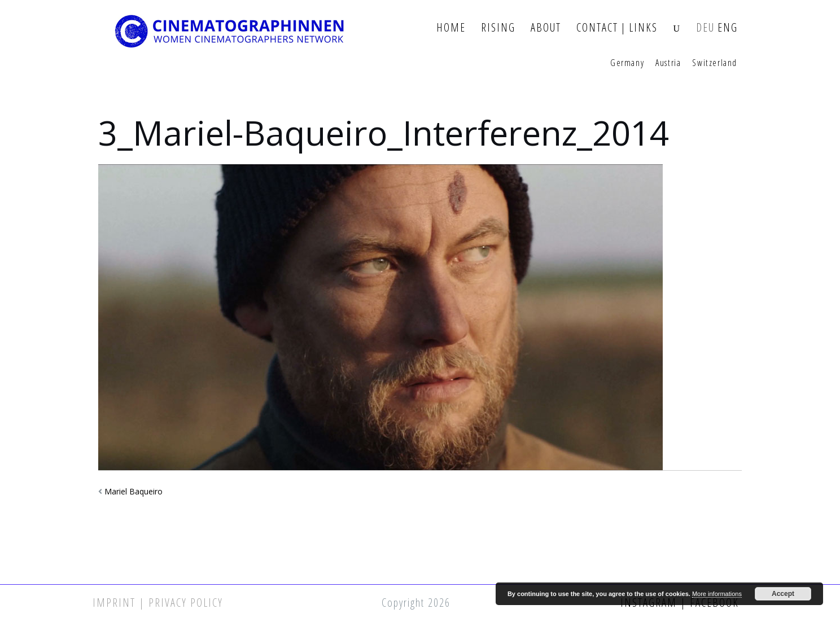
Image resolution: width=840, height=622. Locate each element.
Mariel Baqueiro (134, 491)
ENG (728, 28)
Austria (668, 63)
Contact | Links (617, 28)
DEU (705, 28)
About (546, 28)
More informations (717, 594)
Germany (627, 63)
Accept (783, 594)
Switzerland (715, 63)
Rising (498, 28)
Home (451, 28)
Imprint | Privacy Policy (158, 603)
